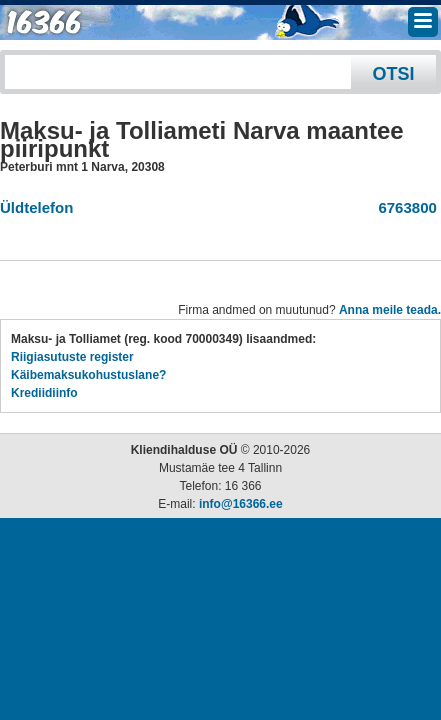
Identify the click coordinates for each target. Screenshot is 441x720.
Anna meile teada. (390, 310)
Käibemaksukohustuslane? (88, 375)
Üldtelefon (36, 207)
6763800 (403, 207)
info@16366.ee (241, 504)
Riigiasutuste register (72, 357)
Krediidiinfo (44, 393)
